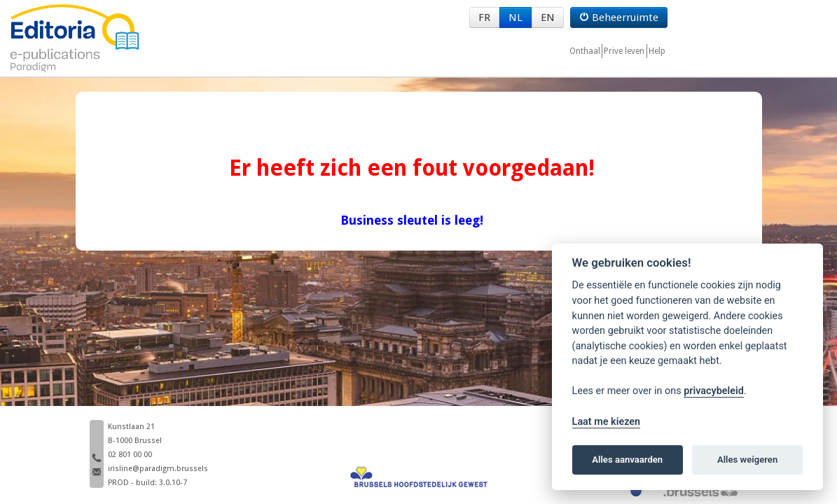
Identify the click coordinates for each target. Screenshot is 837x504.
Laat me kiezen (607, 422)
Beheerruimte (619, 17)
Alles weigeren (747, 460)
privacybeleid (714, 391)
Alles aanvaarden (627, 460)
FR (484, 17)
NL (516, 17)
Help (657, 51)
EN (548, 17)
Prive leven (624, 51)
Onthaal (585, 51)
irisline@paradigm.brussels (158, 469)
